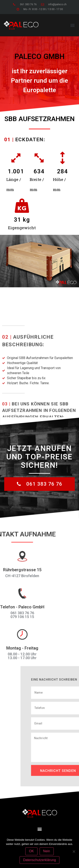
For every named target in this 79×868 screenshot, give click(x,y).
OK (31, 851)
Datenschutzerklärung (40, 860)
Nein (47, 851)
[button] (72, 25)
